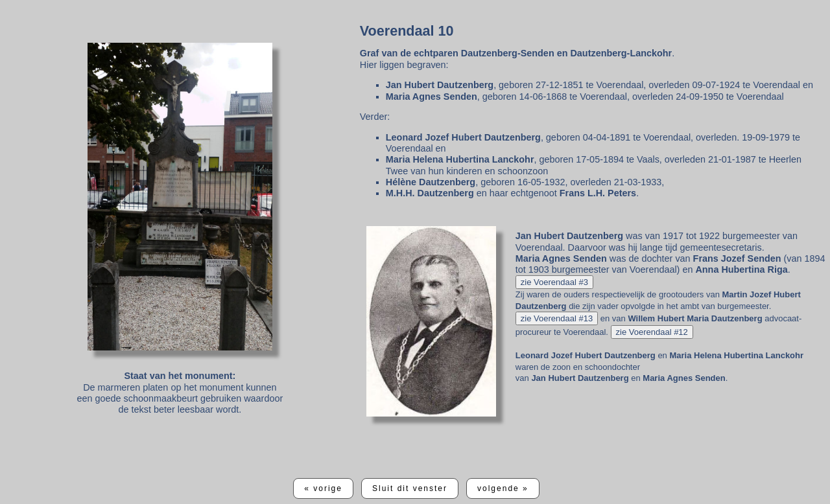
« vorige (323, 488)
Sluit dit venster (410, 488)
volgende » (503, 488)
